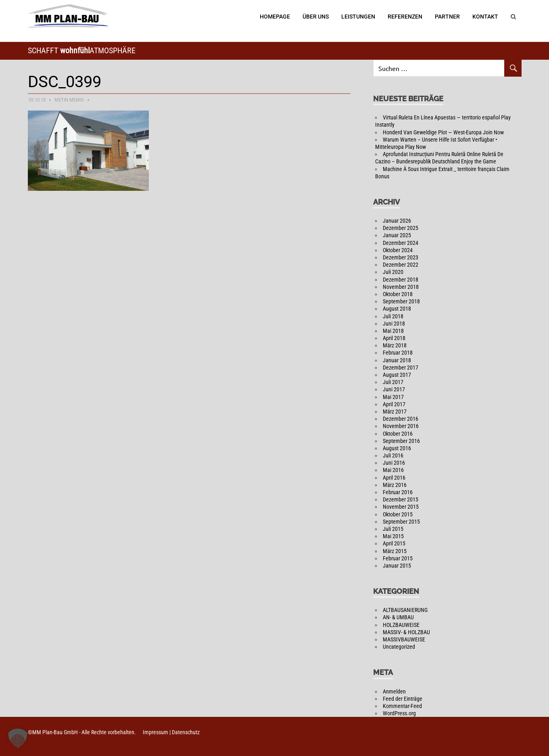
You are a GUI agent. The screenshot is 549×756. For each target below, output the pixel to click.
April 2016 (394, 478)
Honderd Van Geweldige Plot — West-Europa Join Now (443, 132)
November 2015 (401, 507)
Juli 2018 (393, 316)
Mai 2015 (393, 536)
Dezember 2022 (401, 265)
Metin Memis (69, 100)
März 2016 (395, 485)
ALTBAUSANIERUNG (405, 610)
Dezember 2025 (401, 228)
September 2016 (401, 441)
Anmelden (394, 691)
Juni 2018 (394, 324)
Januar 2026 (397, 221)
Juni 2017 (394, 389)
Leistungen (358, 17)
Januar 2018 (397, 360)
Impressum (156, 732)
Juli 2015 (393, 529)
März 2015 (395, 551)
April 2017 (394, 404)
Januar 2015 (397, 566)
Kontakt (485, 17)
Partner (447, 17)
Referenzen (405, 17)
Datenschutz (186, 732)
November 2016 (401, 426)
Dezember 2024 (401, 243)
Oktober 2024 (398, 250)
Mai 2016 (393, 470)
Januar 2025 (397, 235)
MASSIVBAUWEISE (404, 639)
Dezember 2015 (401, 499)
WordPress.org (399, 713)
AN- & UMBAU (398, 617)
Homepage (275, 17)
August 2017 (397, 375)
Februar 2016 (398, 492)
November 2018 (401, 287)
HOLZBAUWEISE (401, 625)
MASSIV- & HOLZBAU (406, 632)
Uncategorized (399, 647)
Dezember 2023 (401, 257)
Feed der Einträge (403, 699)
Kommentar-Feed (402, 706)
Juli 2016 (393, 455)
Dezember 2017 (401, 368)
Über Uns (316, 17)
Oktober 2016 (398, 434)
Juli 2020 (393, 272)
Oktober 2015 (398, 514)
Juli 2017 (393, 382)
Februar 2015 (398, 558)
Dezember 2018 (401, 280)
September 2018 (401, 301)
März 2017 (395, 411)
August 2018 (397, 309)
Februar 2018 (398, 353)
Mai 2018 (393, 331)
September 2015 (401, 522)
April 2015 (394, 543)
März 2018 (395, 345)
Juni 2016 (394, 463)
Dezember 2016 (401, 419)
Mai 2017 (393, 397)
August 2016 (397, 448)
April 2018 (394, 338)
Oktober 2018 (398, 294)
